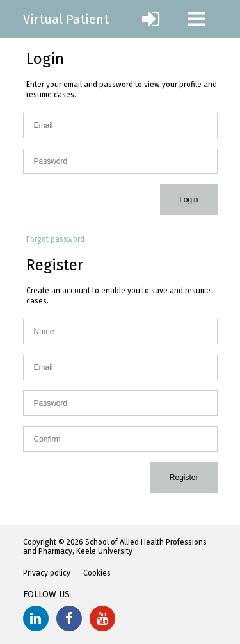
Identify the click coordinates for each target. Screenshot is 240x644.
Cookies (97, 573)
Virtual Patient (66, 19)
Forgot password (55, 239)
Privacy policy (47, 573)
